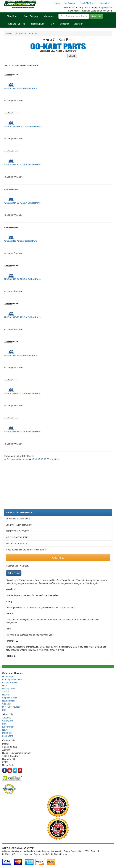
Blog (4, 710)
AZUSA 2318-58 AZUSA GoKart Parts (22, 432)
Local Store (8, 736)
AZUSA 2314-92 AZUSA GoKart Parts (22, 203)
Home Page (8, 677)
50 (48, 459)
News (5, 730)
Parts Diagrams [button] (38, 24)
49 (45, 459)
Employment (8, 727)
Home (9, 33)
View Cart (78, 24)
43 (27, 459)
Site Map (6, 704)
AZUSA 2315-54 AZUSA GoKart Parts (22, 279)
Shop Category (32, 16)
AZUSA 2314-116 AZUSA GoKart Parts (23, 127)
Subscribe (65, 24)
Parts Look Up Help (16, 24)
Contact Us (105, 3)
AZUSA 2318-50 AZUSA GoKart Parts (22, 394)
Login (57, 3)
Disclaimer (7, 733)
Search (96, 16)
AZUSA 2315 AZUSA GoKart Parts (21, 241)
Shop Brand (13, 16)
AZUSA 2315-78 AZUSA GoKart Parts (22, 317)
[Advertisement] (58, 488)
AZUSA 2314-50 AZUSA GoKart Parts (22, 165)
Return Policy (9, 701)
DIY (53, 24)
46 (36, 459)
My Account (70, 3)
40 (19, 459)
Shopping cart (105, 8)
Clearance (49, 16)
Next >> (55, 459)
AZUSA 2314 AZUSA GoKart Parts (21, 88)
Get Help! (58, 558)
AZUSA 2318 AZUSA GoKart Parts (21, 355)
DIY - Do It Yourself (11, 707)
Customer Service (11, 683)
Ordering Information (12, 680)
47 (39, 459)
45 (33, 459)
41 (21, 459)
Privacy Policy (9, 689)
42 (24, 459)
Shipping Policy (10, 698)
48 (42, 459)
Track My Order (88, 3)
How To (6, 695)
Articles (6, 692)
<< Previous (9, 459)
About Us (7, 718)
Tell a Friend (14, 573)
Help (4, 686)
